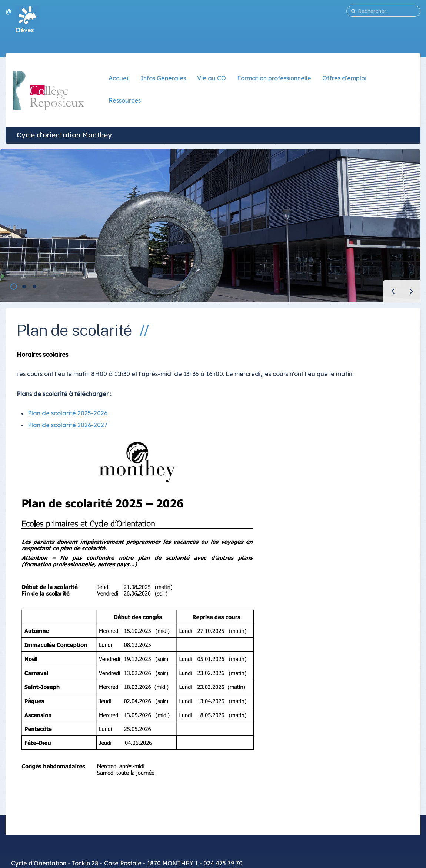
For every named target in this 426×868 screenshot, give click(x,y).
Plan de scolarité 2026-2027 (68, 425)
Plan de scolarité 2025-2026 (68, 413)
